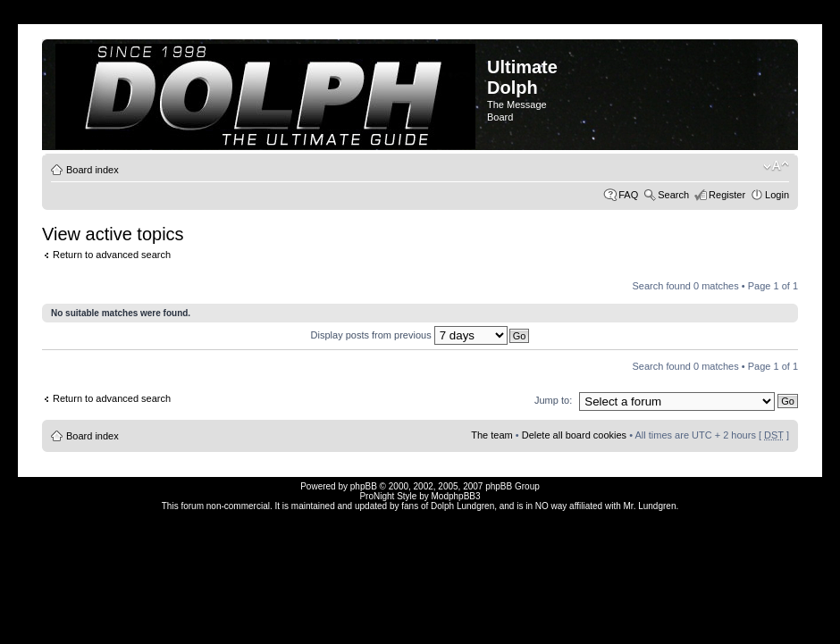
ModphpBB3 (456, 496)
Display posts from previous (409, 335)
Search (673, 195)
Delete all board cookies (574, 435)
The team (491, 435)
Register (727, 195)
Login (777, 195)
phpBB (364, 486)
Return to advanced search (112, 255)
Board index (92, 170)
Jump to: (553, 400)
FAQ (628, 195)
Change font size (776, 166)
